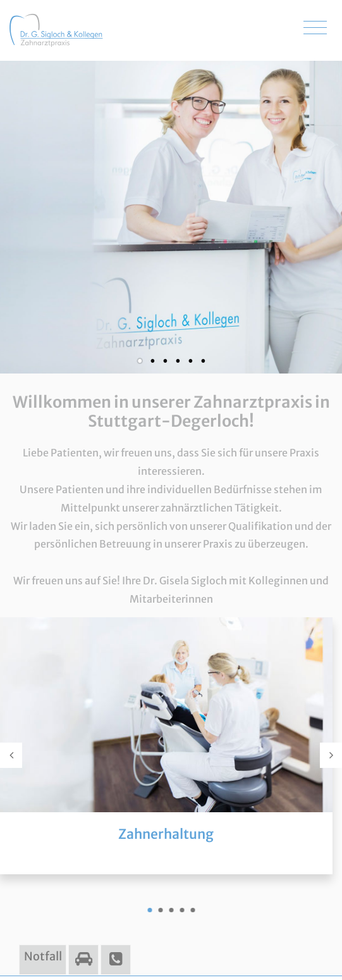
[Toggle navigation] (315, 28)
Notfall (43, 956)
